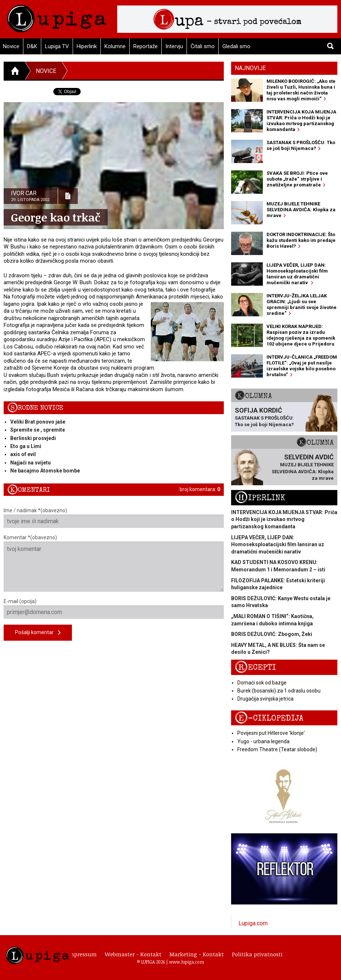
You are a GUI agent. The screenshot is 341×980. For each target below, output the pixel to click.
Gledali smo (236, 46)
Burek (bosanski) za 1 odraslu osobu (279, 691)
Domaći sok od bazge (262, 683)
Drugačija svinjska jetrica (265, 699)
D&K (32, 46)
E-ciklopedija (269, 718)
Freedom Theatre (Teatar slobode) (277, 749)
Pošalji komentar (38, 633)
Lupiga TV (57, 46)
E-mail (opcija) (114, 609)
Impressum (82, 954)
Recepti (255, 668)
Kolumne (115, 46)
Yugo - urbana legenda (263, 741)
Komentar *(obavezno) (114, 563)
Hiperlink (87, 46)
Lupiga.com (253, 923)
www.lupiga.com (187, 962)
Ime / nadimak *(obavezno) (114, 518)
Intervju (174, 46)
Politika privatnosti (257, 954)
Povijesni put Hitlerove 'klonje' (271, 733)
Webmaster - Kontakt (133, 954)
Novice (46, 71)
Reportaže (145, 46)
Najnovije (250, 68)
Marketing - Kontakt (197, 954)
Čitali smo (203, 46)
